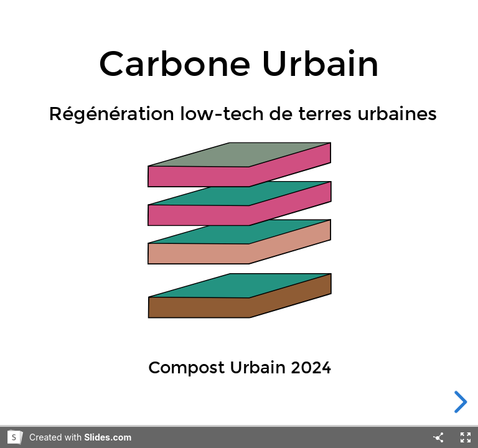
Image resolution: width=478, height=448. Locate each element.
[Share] (438, 437)
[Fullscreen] (466, 437)
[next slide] (459, 402)
